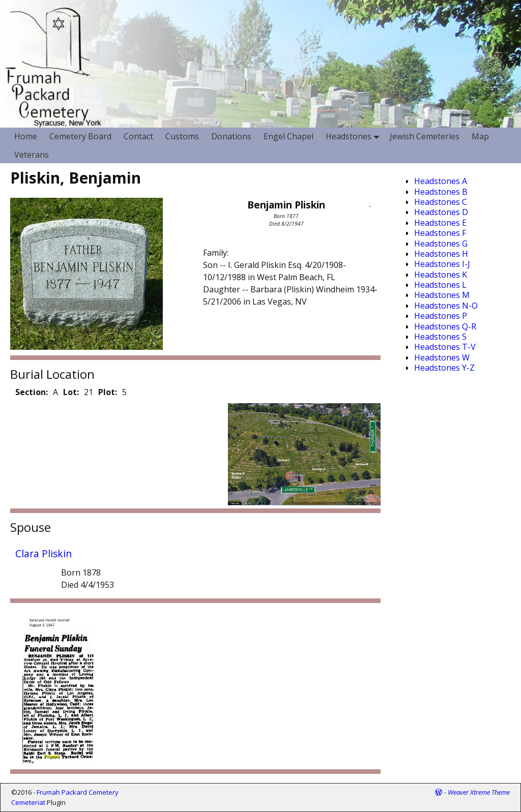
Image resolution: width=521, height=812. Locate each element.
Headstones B (441, 192)
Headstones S (440, 337)
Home (26, 136)
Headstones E (440, 223)
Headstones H (441, 254)
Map (480, 136)
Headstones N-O (446, 306)
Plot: (108, 392)
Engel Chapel (288, 136)
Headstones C (441, 202)
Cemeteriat (28, 802)
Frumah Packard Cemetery (78, 792)
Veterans (32, 155)
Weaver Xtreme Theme (479, 792)
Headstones (355, 137)
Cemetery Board (80, 136)
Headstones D (441, 212)
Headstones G (441, 244)
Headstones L (440, 285)
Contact (138, 136)
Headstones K (441, 275)
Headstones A (441, 181)
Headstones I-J (442, 264)
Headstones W (442, 357)
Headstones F (440, 233)
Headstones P (441, 316)
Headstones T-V (445, 347)
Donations (231, 136)
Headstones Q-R (445, 326)
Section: (32, 392)
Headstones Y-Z (444, 368)
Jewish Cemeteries (425, 136)
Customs (182, 136)
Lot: (71, 392)
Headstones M (442, 295)
